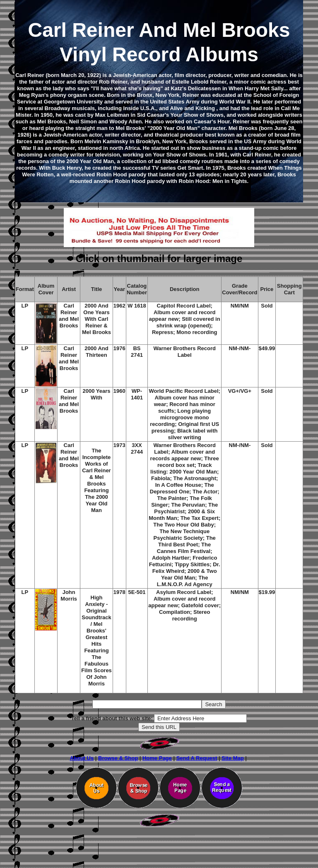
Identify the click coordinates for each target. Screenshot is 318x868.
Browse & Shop (118, 758)
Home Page (157, 758)
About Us (82, 758)
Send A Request (197, 758)
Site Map (232, 758)
